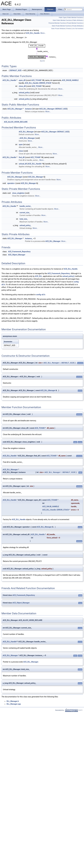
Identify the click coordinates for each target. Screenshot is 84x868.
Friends (69, 29)
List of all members (78, 29)
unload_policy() (68, 276)
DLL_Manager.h (13, 701)
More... (43, 33)
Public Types (63, 18)
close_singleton (18, 193)
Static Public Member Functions (62, 20)
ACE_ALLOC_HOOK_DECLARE (16, 122)
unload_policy (24, 93)
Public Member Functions (75, 18)
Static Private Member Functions (62, 26)
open (21, 145)
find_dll (22, 157)
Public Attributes (78, 20)
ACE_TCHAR (36, 80)
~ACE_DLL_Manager (27, 138)
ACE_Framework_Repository (19, 252)
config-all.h (41, 295)
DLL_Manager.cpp (14, 704)
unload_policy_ (25, 225)
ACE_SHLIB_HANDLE (70, 80)
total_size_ (24, 219)
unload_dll (23, 164)
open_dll (22, 80)
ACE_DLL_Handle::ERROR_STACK (38, 83)
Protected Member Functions (57, 23)
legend (42, 61)
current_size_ (25, 213)
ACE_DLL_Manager (15, 109)
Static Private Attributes (58, 29)
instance (28, 109)
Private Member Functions (75, 23)
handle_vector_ (25, 206)
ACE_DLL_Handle (33, 33)
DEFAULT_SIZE (16, 70)
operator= (11, 183)
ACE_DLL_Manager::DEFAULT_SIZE (53, 109)
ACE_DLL (39, 276)
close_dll (22, 86)
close (21, 151)
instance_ (29, 238)
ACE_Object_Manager (17, 255)
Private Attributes (78, 26)
